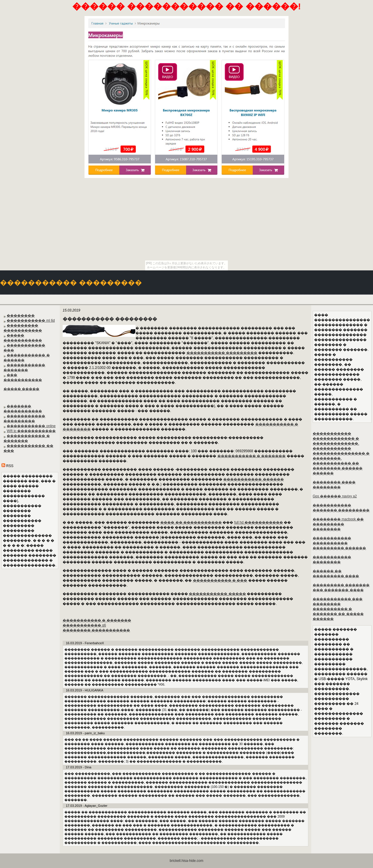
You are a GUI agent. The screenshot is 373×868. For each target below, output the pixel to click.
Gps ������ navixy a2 (335, 496)
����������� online (31, 426)
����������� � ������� (252, 456)
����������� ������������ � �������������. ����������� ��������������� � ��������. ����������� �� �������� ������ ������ (341, 453)
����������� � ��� (220, 580)
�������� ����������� (96, 630)
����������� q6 (84, 625)
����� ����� (21, 389)
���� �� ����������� (191, 522)
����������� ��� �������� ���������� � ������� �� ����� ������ (338, 609)
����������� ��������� (222, 353)
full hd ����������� (259, 522)
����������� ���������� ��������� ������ (339, 543)
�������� (21, 316)
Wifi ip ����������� (31, 431)
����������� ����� (217, 594)
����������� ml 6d (31, 321)
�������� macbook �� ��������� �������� (338, 524)
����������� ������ (253, 479)
